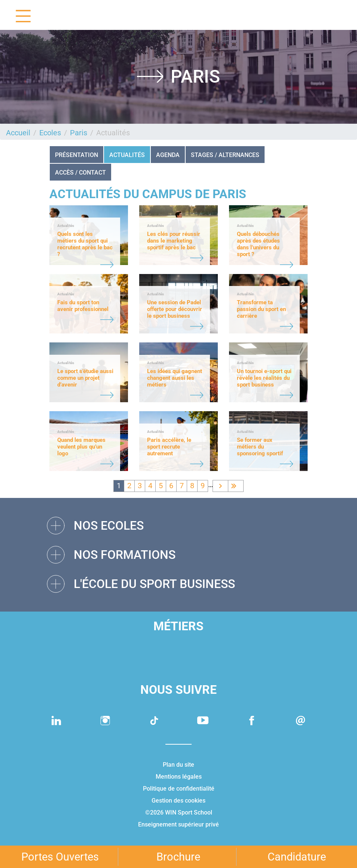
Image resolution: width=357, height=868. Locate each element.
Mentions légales (179, 777)
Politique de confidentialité (179, 789)
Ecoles (50, 133)
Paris (79, 133)
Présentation (77, 155)
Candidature (297, 857)
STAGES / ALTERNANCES (225, 155)
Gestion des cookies (178, 801)
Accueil (18, 133)
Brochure (178, 857)
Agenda (168, 155)
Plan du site (178, 765)
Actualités (127, 155)
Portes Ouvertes (60, 857)
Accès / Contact (80, 173)
